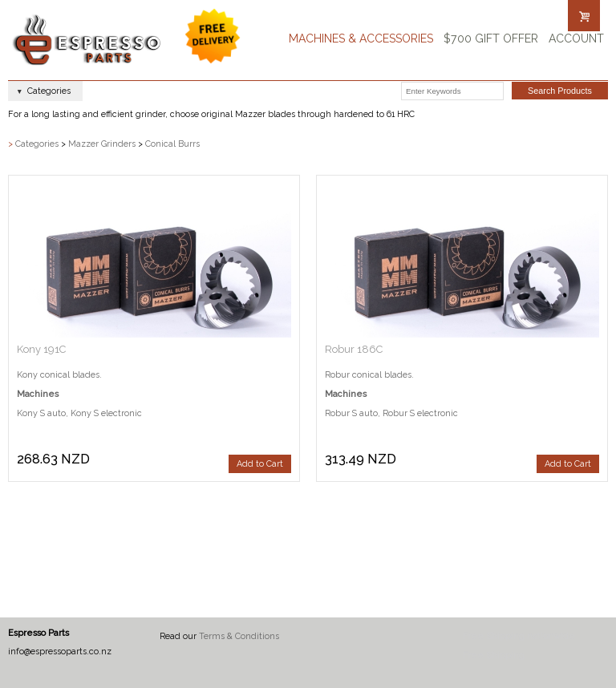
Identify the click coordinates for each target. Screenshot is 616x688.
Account (576, 38)
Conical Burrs (172, 144)
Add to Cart (260, 464)
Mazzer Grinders (102, 144)
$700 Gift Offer (491, 38)
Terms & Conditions (239, 636)
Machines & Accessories (361, 38)
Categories (37, 144)
